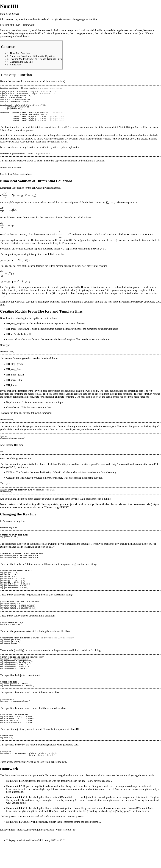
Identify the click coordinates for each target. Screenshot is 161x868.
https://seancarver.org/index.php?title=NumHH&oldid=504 (47, 853)
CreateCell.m (13, 346)
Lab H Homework (25, 25)
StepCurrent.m (14, 409)
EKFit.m (11, 480)
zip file (36, 324)
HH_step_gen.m (14, 371)
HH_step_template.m (17, 330)
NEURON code (23, 308)
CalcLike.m (12, 486)
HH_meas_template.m (18, 335)
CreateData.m (13, 414)
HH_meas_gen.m (15, 381)
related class (48, 19)
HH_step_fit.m (14, 376)
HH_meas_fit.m (14, 387)
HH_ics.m (11, 392)
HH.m (9, 340)
